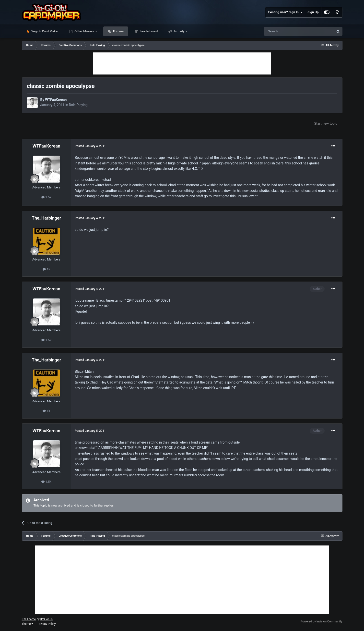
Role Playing (78, 105)
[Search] (287, 31)
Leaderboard (148, 31)
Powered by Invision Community (322, 621)
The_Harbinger (46, 218)
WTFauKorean (56, 100)
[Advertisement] (182, 63)
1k (46, 269)
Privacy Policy (47, 624)
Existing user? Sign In (285, 12)
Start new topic (326, 124)
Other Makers (84, 31)
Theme (28, 624)
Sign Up (313, 12)
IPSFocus (47, 619)
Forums (118, 31)
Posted (90, 146)
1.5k (46, 197)
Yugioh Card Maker (45, 31)
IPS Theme (29, 619)
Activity (179, 31)
